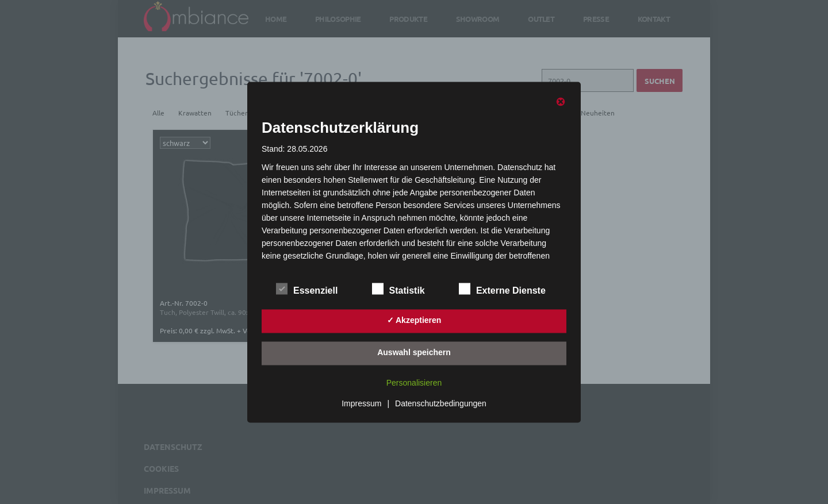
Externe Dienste (502, 288)
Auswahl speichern (414, 353)
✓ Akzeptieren (414, 321)
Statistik (398, 288)
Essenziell (307, 288)
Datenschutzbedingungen (441, 403)
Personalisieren (414, 383)
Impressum (361, 403)
